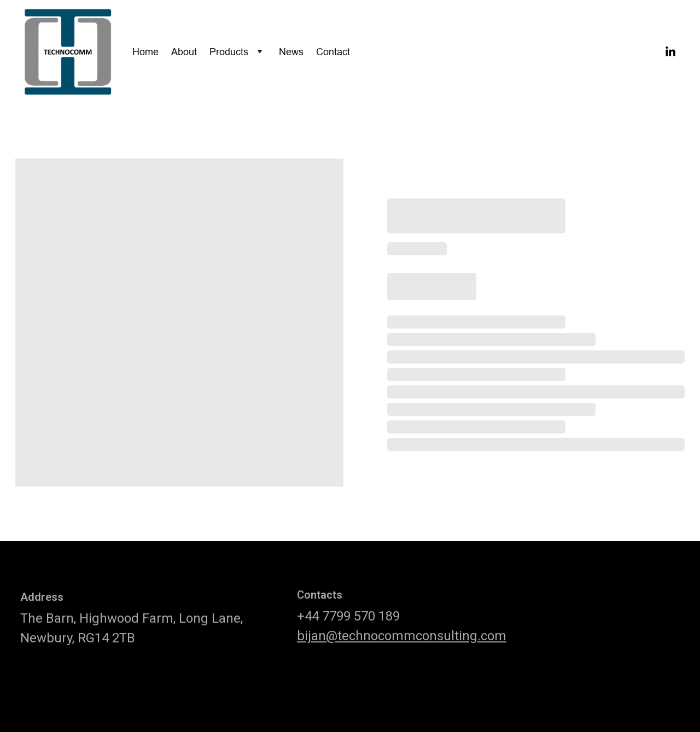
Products (229, 52)
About (184, 52)
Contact (333, 52)
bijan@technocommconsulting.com (402, 641)
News (291, 52)
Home (145, 52)
